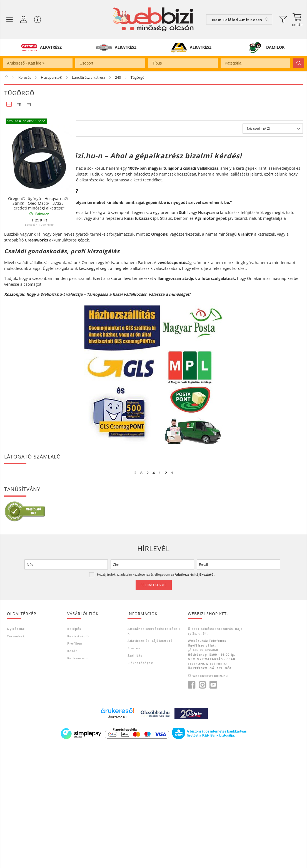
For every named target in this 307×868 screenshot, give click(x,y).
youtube (213, 807)
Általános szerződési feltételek (154, 753)
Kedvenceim (78, 780)
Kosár (72, 772)
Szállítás (135, 777)
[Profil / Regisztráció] (24, 19)
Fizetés (134, 770)
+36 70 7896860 (205, 772)
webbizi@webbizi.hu (210, 797)
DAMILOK (275, 47)
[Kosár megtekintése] (297, 19)
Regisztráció (78, 758)
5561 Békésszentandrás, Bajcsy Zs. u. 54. (215, 753)
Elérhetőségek (140, 784)
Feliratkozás (154, 707)
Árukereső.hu (117, 839)
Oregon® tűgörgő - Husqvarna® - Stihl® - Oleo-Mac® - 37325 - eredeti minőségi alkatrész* (39, 204)
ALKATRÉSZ (51, 47)
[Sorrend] (273, 250)
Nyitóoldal (16, 750)
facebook (191, 807)
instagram (202, 807)
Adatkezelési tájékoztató (150, 762)
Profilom (75, 765)
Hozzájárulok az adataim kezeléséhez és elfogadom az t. (156, 696)
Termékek (16, 758)
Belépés (74, 750)
